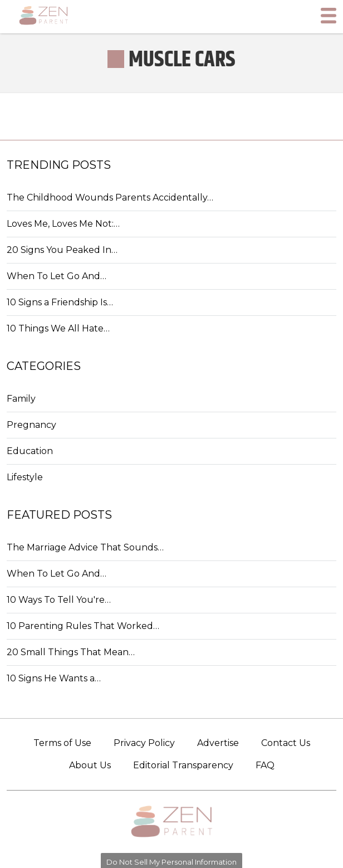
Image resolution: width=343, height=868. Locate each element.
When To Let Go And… (57, 276)
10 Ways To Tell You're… (59, 600)
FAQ (265, 765)
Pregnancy (31, 425)
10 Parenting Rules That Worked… (83, 626)
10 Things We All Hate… (58, 328)
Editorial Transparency (183, 765)
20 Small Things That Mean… (71, 652)
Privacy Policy (144, 743)
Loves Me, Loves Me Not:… (63, 224)
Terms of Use (62, 743)
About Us (90, 765)
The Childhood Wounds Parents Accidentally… (110, 198)
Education (30, 451)
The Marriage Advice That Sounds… (85, 547)
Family (21, 399)
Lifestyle (25, 477)
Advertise (218, 743)
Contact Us (286, 743)
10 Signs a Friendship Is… (60, 302)
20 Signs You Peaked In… (62, 250)
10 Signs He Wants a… (54, 678)
